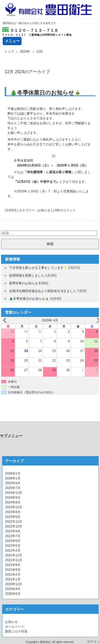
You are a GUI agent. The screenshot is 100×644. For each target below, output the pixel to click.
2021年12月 (14, 555)
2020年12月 (14, 584)
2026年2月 (13, 474)
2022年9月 (13, 531)
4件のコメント (65, 210)
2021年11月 (14, 560)
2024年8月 (13, 502)
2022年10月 (14, 526)
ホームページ (15, 627)
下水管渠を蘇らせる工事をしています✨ (38, 268)
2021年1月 (13, 579)
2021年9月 (13, 565)
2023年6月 (13, 517)
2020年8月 (13, 589)
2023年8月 (13, 512)
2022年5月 (13, 546)
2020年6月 (13, 594)
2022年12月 (14, 522)
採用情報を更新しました (27, 276)
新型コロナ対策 (16, 631)
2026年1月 (13, 478)
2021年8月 (13, 570)
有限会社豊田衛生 (50, 9)
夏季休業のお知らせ (23, 283)
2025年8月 (13, 483)
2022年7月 (13, 536)
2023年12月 (14, 507)
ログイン (94, 642)
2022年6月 (13, 541)
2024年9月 (13, 498)
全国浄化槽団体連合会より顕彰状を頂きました (43, 291)
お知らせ (44, 210)
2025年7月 (13, 488)
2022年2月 (13, 550)
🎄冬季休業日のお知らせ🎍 (46, 93)
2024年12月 (14, 493)
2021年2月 (13, 575)
